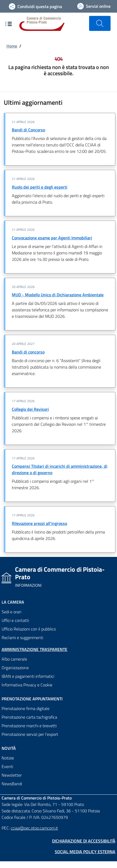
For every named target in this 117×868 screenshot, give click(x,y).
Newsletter (12, 775)
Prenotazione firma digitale (25, 708)
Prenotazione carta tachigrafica (29, 717)
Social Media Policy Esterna (85, 852)
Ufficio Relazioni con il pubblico (29, 629)
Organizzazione (15, 668)
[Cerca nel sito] (100, 23)
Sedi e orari (11, 612)
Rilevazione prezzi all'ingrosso (39, 523)
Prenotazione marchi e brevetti (29, 726)
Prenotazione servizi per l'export (30, 734)
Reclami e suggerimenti (22, 638)
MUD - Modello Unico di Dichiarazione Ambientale (58, 295)
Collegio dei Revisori (30, 409)
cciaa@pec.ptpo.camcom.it (34, 828)
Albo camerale (14, 659)
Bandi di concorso (28, 352)
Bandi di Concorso (28, 130)
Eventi (7, 766)
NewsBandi (12, 784)
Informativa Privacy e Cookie (27, 685)
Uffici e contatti (15, 620)
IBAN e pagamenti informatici (28, 676)
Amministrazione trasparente (34, 649)
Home (12, 46)
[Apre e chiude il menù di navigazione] (9, 24)
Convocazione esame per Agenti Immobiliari (52, 238)
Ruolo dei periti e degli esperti (40, 187)
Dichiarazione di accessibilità (84, 841)
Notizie (8, 758)
